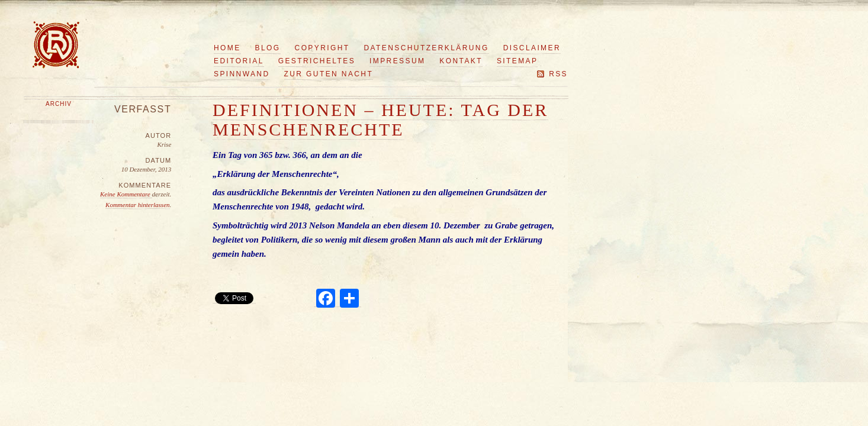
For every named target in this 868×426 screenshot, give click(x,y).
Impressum (397, 61)
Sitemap (517, 61)
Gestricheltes (317, 61)
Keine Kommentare (126, 194)
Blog (268, 48)
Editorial (239, 61)
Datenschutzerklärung (427, 48)
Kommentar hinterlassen (137, 205)
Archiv (59, 104)
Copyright (322, 48)
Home (227, 48)
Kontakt (461, 61)
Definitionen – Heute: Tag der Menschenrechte (380, 120)
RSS (558, 74)
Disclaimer (532, 48)
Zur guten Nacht (329, 74)
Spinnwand (242, 74)
